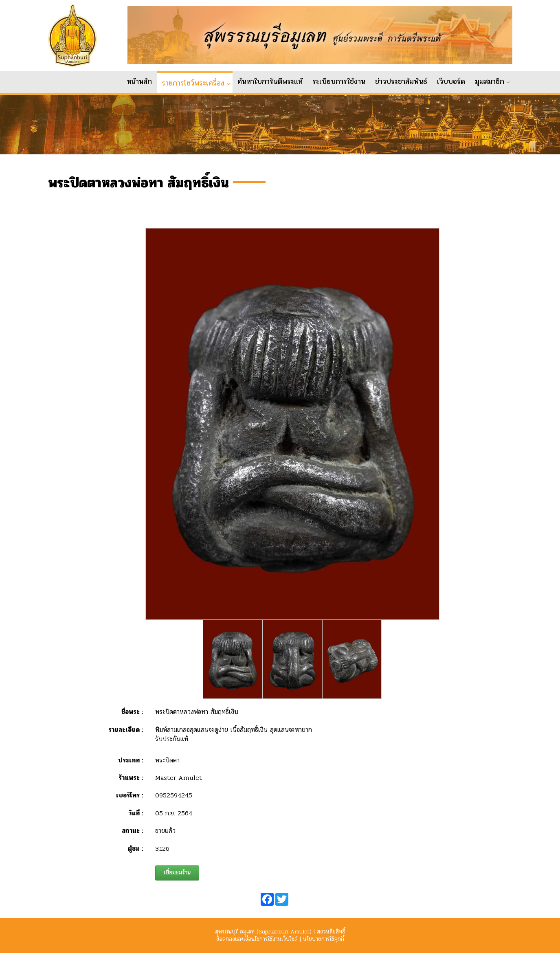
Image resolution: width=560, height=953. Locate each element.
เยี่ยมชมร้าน (177, 879)
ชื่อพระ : (132, 718)
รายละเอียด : (126, 735)
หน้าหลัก (139, 81)
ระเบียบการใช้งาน (339, 81)
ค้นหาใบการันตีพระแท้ (270, 81)
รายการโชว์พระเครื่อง (193, 83)
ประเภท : (131, 766)
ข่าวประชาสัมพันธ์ (401, 81)
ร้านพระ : (131, 784)
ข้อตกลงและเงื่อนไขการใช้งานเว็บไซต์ (257, 939)
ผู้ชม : (135, 854)
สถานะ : (132, 837)
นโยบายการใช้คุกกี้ (324, 939)
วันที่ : (136, 819)
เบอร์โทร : (130, 801)
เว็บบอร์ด (451, 81)
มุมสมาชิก (490, 81)
